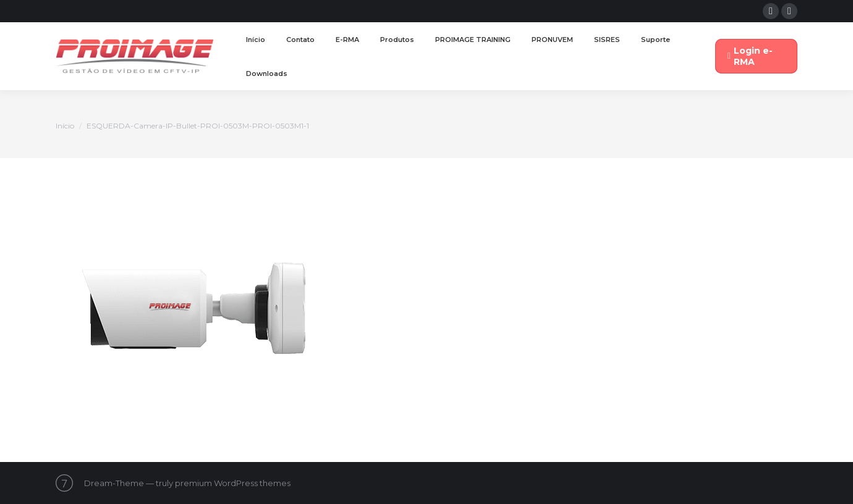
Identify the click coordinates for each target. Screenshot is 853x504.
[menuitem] (256, 40)
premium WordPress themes (233, 483)
